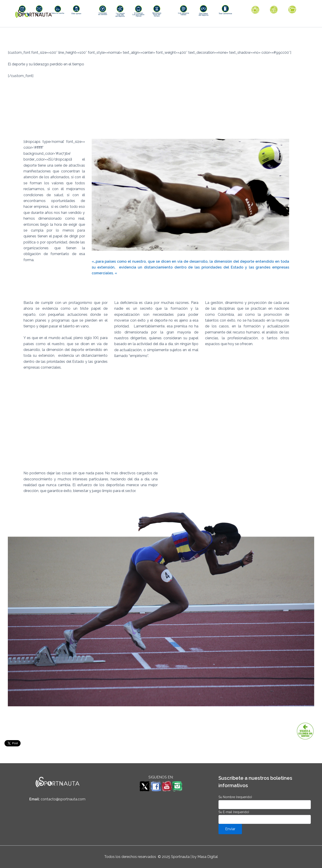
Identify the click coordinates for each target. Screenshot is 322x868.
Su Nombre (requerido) (265, 802)
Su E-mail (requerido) (265, 817)
